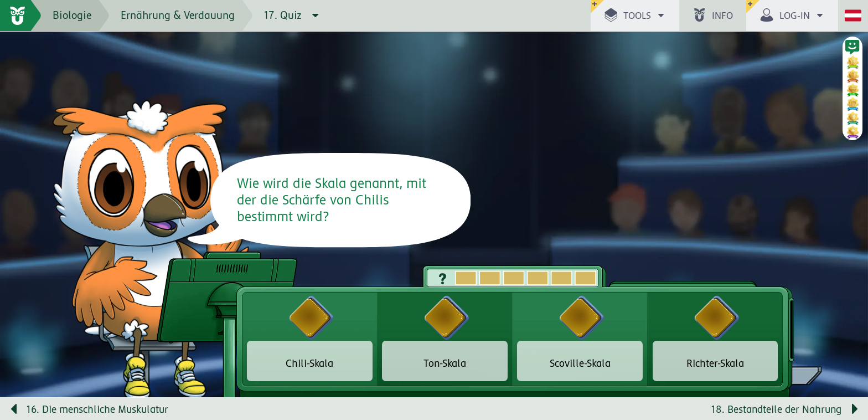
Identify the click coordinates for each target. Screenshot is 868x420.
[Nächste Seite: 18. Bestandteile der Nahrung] (651, 409)
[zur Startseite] (21, 16)
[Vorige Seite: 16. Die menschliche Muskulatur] (217, 409)
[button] (635, 16)
